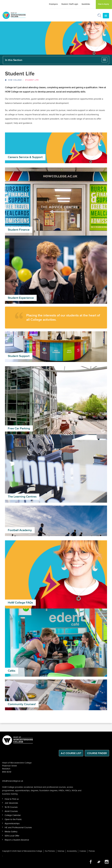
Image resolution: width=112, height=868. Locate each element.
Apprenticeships (12, 824)
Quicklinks (86, 4)
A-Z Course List (71, 753)
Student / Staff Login (70, 4)
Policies (92, 851)
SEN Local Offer (12, 836)
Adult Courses (11, 811)
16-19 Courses (11, 807)
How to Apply (103, 4)
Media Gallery (11, 832)
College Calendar (13, 815)
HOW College (15, 80)
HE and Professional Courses (18, 828)
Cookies (83, 851)
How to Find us (12, 799)
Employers (53, 4)
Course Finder (97, 753)
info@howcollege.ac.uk (13, 781)
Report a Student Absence (17, 840)
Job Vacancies (11, 803)
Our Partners (50, 851)
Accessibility (72, 851)
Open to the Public (13, 819)
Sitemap (61, 851)
